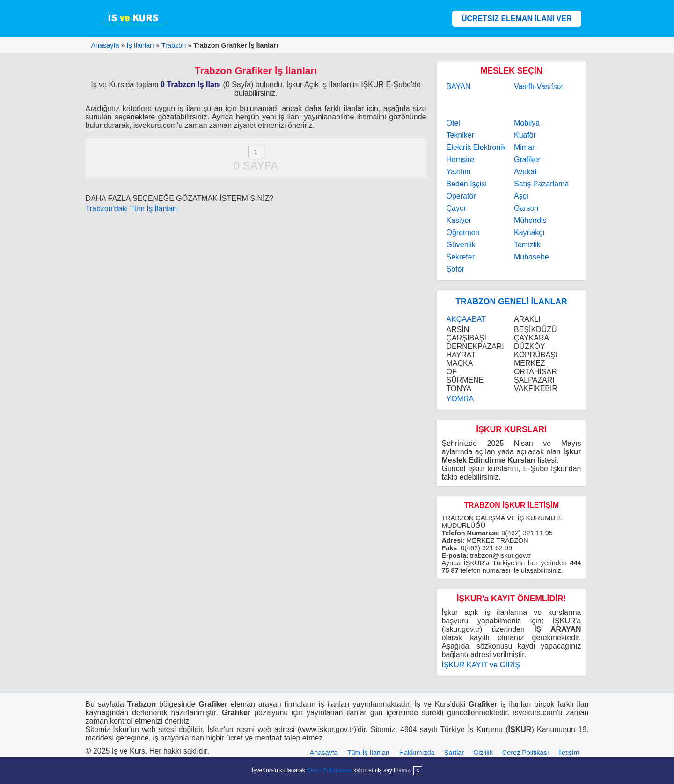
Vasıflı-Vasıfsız (538, 86)
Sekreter (461, 257)
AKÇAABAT (466, 319)
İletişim (569, 753)
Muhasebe (531, 257)
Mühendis (530, 220)
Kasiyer (459, 220)
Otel (453, 123)
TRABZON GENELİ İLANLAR (511, 302)
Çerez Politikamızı (329, 770)
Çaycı (456, 208)
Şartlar (454, 753)
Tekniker (461, 135)
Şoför (455, 269)
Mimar (524, 147)
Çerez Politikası (526, 753)
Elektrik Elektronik (476, 147)
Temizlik (527, 245)
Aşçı (521, 196)
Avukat (525, 172)
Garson (526, 208)
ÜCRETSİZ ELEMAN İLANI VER (517, 18)
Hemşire (461, 159)
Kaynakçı (529, 233)
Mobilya (527, 123)
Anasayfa (324, 753)
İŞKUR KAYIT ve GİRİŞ (481, 665)
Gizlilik (483, 753)
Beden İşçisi (467, 184)
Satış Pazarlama (541, 184)
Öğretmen (463, 233)
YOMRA (460, 399)
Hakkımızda (417, 753)
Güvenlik (461, 245)
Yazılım (459, 172)
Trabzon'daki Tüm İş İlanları (132, 209)
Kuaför (525, 135)
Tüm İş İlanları (369, 753)
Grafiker (527, 159)
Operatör (461, 196)
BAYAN (459, 86)
